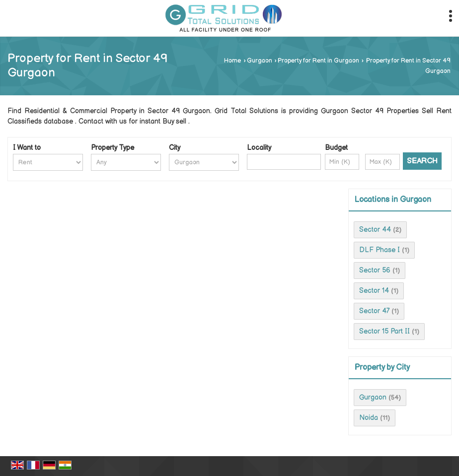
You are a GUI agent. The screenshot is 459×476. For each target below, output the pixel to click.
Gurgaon (260, 61)
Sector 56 (375, 270)
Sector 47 (374, 311)
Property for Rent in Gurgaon (318, 61)
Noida (369, 418)
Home (232, 61)
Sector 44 (375, 230)
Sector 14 (374, 291)
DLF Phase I (380, 250)
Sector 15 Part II (384, 331)
